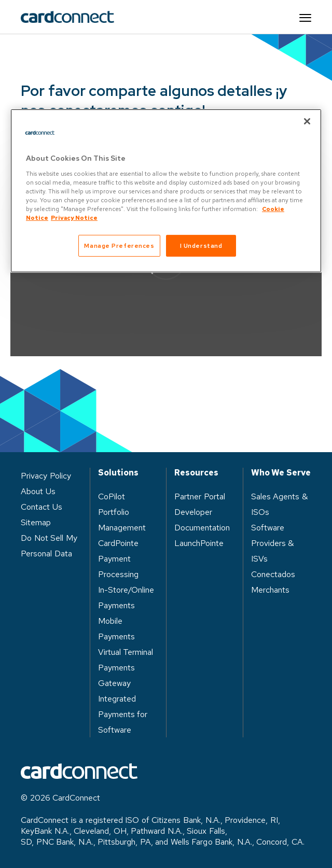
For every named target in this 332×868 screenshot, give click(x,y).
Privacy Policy (46, 476)
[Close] (307, 121)
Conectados (273, 574)
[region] (166, 191)
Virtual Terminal (126, 652)
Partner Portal (200, 496)
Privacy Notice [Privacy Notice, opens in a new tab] (74, 218)
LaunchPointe (199, 543)
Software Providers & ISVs (273, 543)
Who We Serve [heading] (281, 473)
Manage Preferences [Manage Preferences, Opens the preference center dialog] (119, 246)
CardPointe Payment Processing (118, 559)
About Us (38, 491)
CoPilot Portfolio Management (122, 512)
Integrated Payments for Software (123, 714)
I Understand (201, 246)
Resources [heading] (196, 473)
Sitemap (36, 522)
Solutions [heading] (118, 473)
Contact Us (41, 507)
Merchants (270, 590)
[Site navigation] (305, 17)
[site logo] (67, 17)
